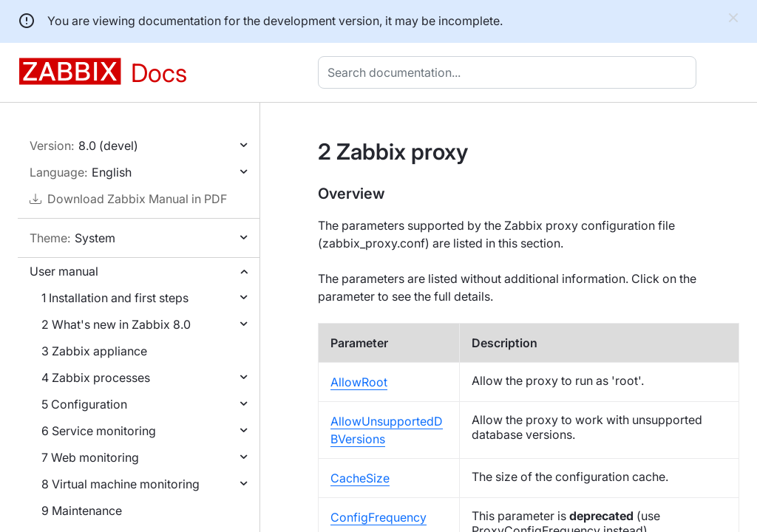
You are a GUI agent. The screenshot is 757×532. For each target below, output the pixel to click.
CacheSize (360, 478)
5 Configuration (84, 404)
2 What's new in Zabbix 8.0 (116, 324)
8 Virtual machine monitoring (120, 484)
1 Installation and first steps (115, 298)
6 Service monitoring (99, 431)
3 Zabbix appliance (94, 351)
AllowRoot (359, 382)
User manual (64, 271)
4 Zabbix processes (96, 378)
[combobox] (510, 72)
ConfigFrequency (378, 517)
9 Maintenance (82, 511)
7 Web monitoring (90, 457)
